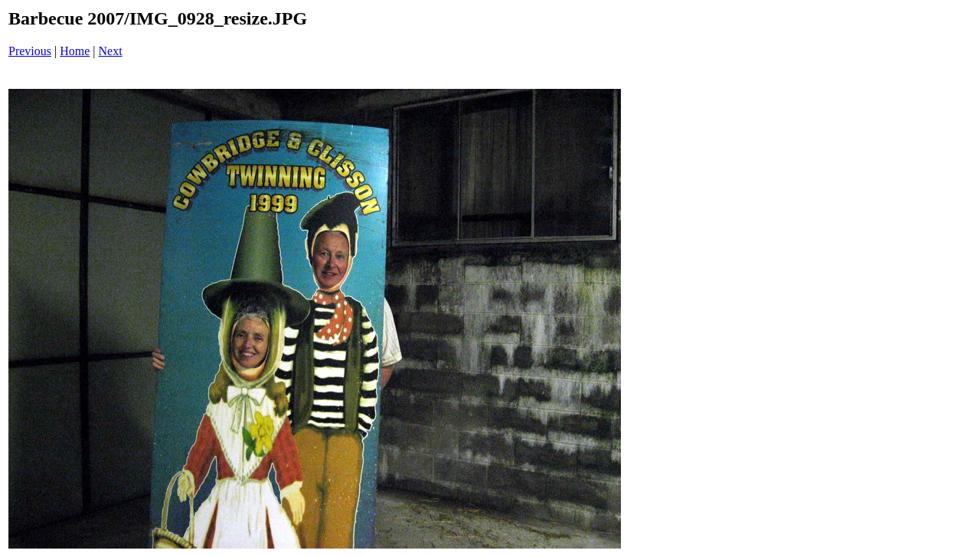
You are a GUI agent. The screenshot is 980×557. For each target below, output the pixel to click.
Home (75, 51)
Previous (30, 51)
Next (111, 51)
